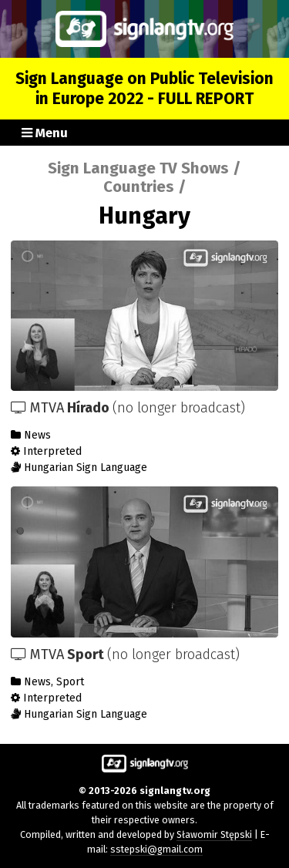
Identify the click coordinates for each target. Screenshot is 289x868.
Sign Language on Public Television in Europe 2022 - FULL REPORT (144, 89)
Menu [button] (45, 133)
